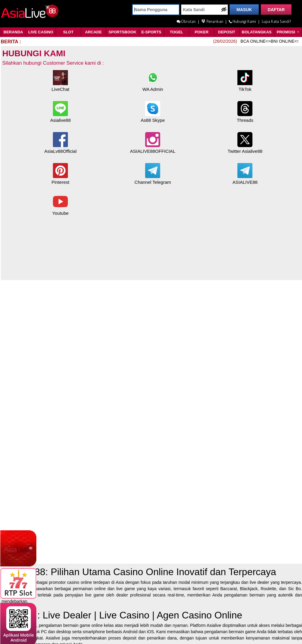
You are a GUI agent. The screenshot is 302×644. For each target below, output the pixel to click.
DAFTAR (276, 10)
